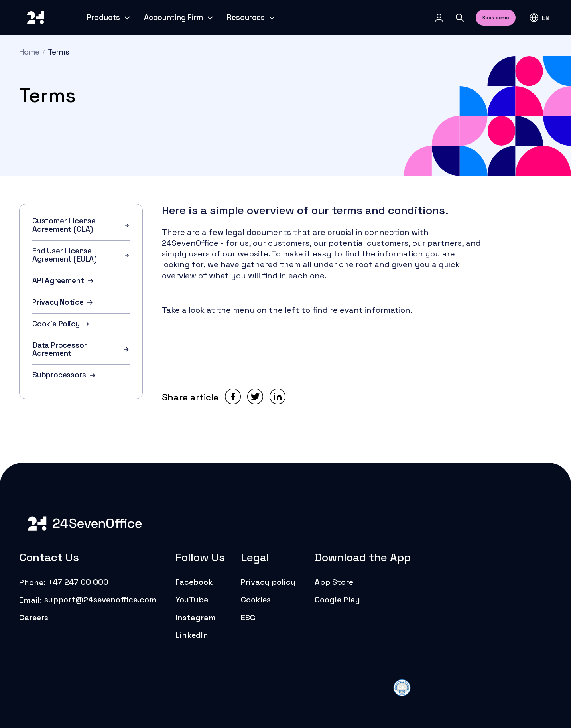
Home (29, 52)
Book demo (496, 18)
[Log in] (439, 18)
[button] (539, 18)
